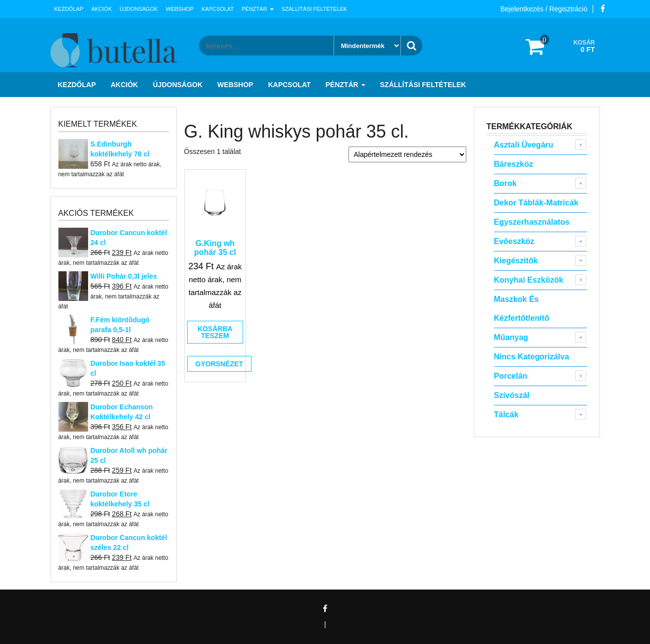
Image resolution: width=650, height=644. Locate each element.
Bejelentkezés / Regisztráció (544, 9)
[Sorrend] (407, 154)
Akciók (101, 9)
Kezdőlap (69, 9)
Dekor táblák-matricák (536, 203)
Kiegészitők (516, 261)
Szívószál (512, 395)
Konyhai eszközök (529, 280)
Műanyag (511, 337)
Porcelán (511, 376)
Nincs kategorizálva (532, 357)
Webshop (180, 9)
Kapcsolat (218, 9)
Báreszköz (514, 164)
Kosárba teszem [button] (215, 332)
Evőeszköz (514, 241)
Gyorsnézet (219, 364)
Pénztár (257, 9)
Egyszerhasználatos (532, 222)
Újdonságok (139, 9)
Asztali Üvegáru (524, 145)
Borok (505, 183)
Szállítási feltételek (314, 9)
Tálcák (506, 415)
